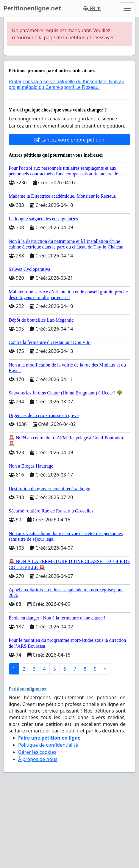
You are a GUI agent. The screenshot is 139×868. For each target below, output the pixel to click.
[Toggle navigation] (127, 8)
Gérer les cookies (37, 752)
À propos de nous (38, 759)
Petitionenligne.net (32, 8)
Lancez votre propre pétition (69, 140)
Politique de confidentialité (48, 745)
